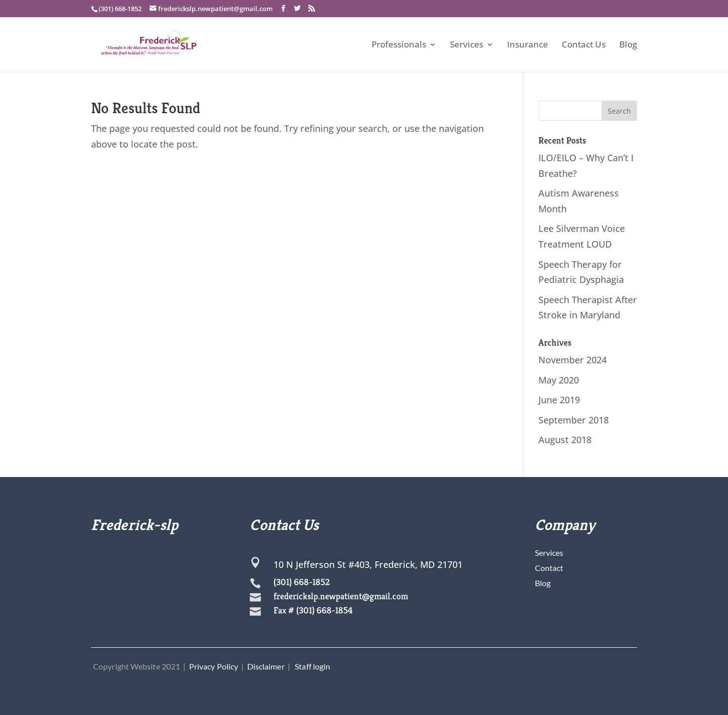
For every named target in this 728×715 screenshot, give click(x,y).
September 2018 (574, 420)
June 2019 (559, 400)
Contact (549, 568)
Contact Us (584, 45)
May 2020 (559, 380)
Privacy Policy (214, 666)
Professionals (399, 45)
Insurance (528, 45)
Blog (628, 45)
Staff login (312, 666)
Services (467, 45)
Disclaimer (266, 666)
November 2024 (573, 360)
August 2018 (565, 440)
